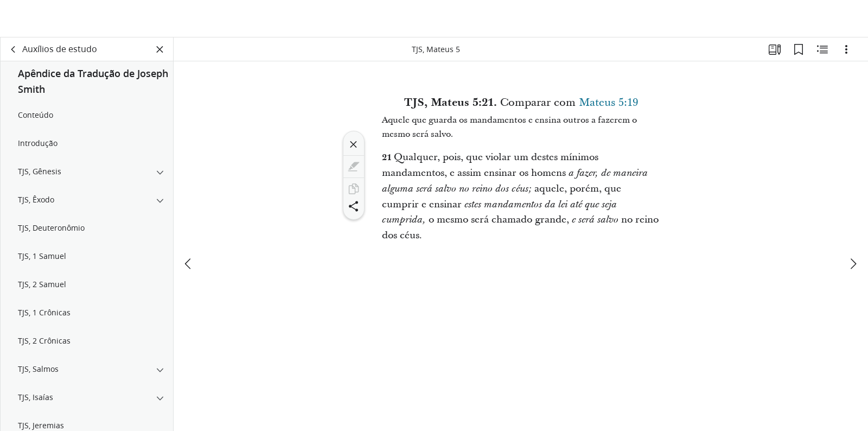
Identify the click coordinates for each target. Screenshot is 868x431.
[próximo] (853, 226)
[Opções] (846, 52)
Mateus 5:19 (608, 105)
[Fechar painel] (160, 52)
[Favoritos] (799, 52)
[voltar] (14, 52)
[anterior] (189, 226)
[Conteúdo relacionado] (822, 52)
